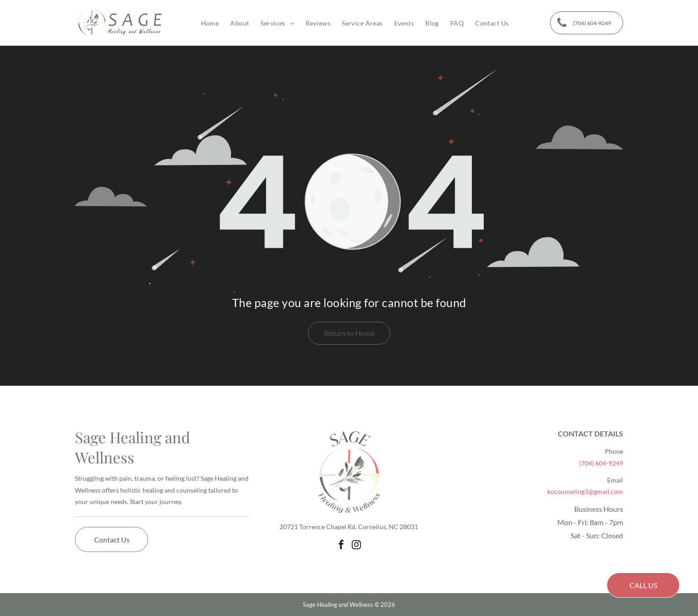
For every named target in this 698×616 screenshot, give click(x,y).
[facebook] (341, 545)
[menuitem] (204, 23)
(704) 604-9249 (601, 463)
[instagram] (356, 545)
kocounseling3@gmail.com (585, 491)
